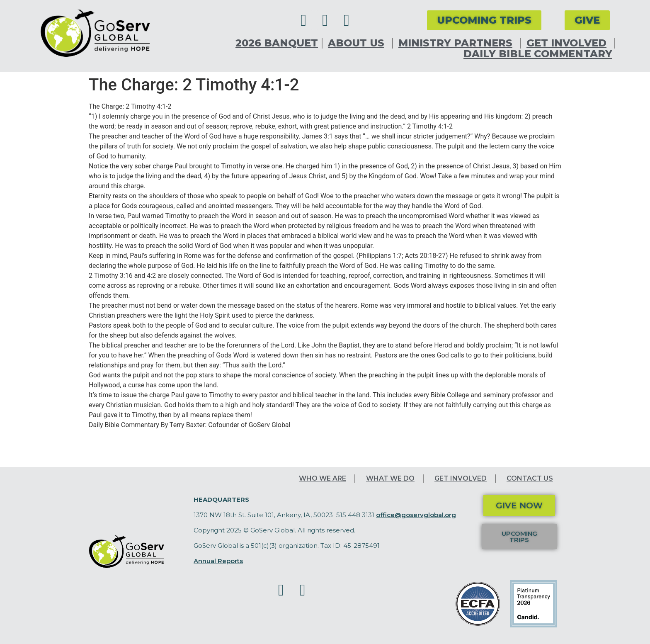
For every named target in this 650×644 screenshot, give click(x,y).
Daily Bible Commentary (538, 54)
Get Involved (569, 43)
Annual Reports (218, 561)
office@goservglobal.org (416, 515)
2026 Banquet (277, 43)
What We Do (390, 478)
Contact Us (530, 478)
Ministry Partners (457, 43)
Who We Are (323, 478)
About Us (358, 43)
